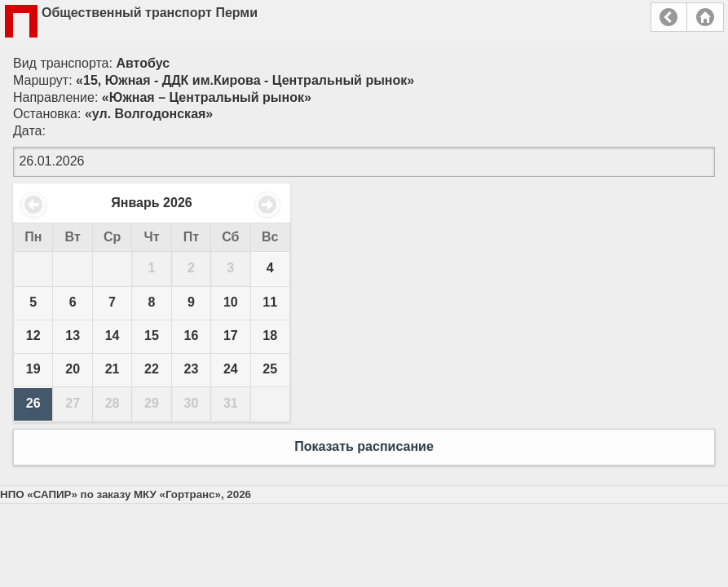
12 (33, 335)
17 (231, 335)
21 (113, 369)
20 (73, 369)
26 (33, 403)
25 (270, 369)
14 (113, 335)
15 (152, 335)
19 (33, 369)
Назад (669, 17)
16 (192, 335)
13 (73, 335)
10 (231, 302)
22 (152, 369)
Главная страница (705, 17)
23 (192, 369)
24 (231, 369)
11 (270, 302)
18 (270, 335)
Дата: (29, 131)
